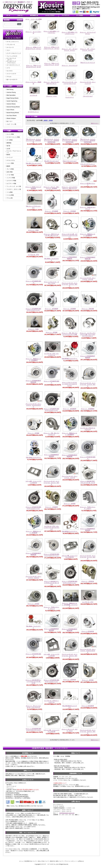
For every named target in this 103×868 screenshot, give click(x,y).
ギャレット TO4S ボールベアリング (88, 208)
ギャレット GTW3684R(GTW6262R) (88, 357)
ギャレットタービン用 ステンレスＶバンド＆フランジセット (70, 235)
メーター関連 (10, 175)
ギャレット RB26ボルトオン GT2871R (33, 532)
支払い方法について (43, 861)
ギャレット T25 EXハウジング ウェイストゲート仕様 (70, 334)
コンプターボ (33, 95)
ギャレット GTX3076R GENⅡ (33, 655)
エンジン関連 (10, 134)
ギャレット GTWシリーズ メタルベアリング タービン (52, 48)
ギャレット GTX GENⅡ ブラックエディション (70, 33)
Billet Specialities (11, 95)
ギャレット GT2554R (69, 211)
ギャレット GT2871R (88, 581)
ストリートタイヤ (11, 74)
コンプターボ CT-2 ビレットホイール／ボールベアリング (51, 528)
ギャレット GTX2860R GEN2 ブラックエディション (33, 309)
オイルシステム (11, 160)
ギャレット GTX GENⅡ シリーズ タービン (51, 32)
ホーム (27, 19)
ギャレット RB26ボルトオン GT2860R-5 (88, 235)
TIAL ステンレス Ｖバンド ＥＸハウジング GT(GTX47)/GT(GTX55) (88, 141)
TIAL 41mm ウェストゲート (33, 457)
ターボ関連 (9, 140)
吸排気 (8, 155)
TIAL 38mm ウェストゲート (51, 259)
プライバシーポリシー (70, 861)
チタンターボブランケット (88, 164)
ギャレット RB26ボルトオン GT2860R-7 (33, 360)
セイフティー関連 (11, 184)
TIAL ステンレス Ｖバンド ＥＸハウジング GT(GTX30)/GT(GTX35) (52, 141)
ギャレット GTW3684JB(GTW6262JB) (33, 381)
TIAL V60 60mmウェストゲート (69, 707)
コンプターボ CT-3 (88, 602)
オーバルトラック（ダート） (11, 59)
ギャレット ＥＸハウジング (70, 66)
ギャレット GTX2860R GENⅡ (33, 282)
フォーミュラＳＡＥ (12, 56)
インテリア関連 (11, 178)
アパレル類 (9, 198)
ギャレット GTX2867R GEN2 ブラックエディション (51, 410)
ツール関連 (9, 192)
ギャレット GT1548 (51, 332)
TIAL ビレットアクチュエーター (33, 207)
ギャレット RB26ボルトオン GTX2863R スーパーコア (69, 605)
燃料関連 (9, 143)
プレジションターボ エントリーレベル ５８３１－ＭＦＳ (70, 656)
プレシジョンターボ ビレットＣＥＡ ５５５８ (88, 279)
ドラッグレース (11, 45)
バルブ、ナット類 (11, 124)
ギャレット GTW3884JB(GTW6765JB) (70, 630)
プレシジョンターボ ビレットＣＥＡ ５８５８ (70, 477)
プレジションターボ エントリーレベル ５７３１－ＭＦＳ (88, 557)
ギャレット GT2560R (69, 309)
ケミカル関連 (10, 195)
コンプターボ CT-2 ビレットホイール (51, 354)
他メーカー (9, 121)
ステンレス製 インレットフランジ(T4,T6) (51, 731)
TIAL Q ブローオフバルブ (70, 161)
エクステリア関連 (11, 181)
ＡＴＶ (8, 68)
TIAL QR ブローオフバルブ (51, 161)
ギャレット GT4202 (33, 604)
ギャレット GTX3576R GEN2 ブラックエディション (51, 681)
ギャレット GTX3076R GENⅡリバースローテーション (34, 729)
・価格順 (45, 120)
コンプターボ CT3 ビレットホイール (51, 701)
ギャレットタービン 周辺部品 (33, 83)
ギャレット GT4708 (88, 680)
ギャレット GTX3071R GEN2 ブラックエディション (33, 508)
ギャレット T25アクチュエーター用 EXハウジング (51, 235)
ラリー (9, 50)
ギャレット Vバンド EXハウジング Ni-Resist (51, 188)
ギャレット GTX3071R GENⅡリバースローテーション (52, 555)
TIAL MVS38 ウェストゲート (70, 359)
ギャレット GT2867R (51, 507)
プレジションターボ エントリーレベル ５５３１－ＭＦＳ (51, 483)
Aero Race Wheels (11, 116)
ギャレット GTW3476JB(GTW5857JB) (88, 258)
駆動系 (8, 166)
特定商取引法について (30, 861)
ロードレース (10, 47)
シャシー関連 (10, 163)
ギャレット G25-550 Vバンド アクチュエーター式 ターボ (51, 583)
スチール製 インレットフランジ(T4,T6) (51, 655)
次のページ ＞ (95, 123)
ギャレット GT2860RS (88, 409)
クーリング (9, 157)
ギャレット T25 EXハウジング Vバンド (51, 434)
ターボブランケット (33, 112)
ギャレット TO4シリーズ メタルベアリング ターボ (52, 64)
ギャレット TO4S (33, 230)
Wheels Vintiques (11, 118)
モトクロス (9, 71)
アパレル (9, 77)
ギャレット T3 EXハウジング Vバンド (51, 608)
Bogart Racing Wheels (12, 98)
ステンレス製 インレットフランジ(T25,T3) (70, 556)
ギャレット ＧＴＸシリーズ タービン (88, 33)
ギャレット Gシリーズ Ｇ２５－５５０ (51, 283)
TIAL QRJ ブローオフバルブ (33, 163)
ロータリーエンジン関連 (13, 137)
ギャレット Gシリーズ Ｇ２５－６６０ (70, 730)
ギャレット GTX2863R (51, 309)
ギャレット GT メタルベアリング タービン (88, 50)
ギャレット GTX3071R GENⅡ (88, 458)
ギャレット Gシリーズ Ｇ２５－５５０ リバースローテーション (69, 384)
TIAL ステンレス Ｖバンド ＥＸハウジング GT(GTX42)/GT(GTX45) (70, 141)
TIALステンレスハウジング (88, 63)
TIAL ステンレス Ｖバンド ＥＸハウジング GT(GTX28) (34, 141)
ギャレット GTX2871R (88, 631)
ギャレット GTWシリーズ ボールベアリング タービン (34, 48)
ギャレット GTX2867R (69, 409)
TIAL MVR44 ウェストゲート (70, 531)
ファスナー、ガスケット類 (14, 189)
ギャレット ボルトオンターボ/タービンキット (51, 83)
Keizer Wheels (10, 110)
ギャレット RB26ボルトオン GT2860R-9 (69, 434)
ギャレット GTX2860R (51, 211)
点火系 (8, 149)
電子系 (8, 146)
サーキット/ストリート (13, 42)
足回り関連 (9, 172)
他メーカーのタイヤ (12, 79)
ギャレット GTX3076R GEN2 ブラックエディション (70, 582)
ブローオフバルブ (88, 96)
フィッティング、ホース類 (14, 186)
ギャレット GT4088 (33, 433)
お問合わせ (81, 861)
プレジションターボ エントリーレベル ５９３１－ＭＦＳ (88, 732)
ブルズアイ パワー (51, 96)
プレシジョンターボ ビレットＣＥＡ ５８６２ (33, 577)
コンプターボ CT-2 (33, 255)
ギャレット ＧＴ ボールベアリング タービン (70, 50)
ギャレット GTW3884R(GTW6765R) (51, 630)
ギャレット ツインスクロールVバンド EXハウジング (70, 188)
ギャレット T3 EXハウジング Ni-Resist (33, 188)
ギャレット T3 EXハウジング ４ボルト (88, 508)
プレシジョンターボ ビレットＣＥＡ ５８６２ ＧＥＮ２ (88, 651)
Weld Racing (10, 89)
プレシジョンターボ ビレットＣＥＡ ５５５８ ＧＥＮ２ (33, 405)
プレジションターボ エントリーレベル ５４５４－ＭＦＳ (88, 384)
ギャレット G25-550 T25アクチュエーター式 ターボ (88, 482)
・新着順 (50, 120)
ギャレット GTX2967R (88, 706)
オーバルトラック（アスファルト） (11, 62)
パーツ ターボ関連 (36, 19)
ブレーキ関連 (10, 169)
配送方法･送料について (56, 861)
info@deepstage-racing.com (67, 813)
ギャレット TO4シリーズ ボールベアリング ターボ (34, 66)
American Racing (11, 92)
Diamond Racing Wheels (13, 107)
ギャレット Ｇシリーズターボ (33, 33)
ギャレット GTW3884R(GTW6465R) (88, 529)
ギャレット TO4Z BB (88, 309)
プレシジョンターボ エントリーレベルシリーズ (70, 83)
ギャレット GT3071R (69, 680)
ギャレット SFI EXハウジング (88, 184)
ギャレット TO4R (33, 329)
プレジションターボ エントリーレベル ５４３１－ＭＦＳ (70, 284)
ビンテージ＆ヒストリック (14, 53)
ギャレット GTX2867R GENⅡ (51, 382)
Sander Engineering (12, 101)
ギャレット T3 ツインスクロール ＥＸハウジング (33, 707)
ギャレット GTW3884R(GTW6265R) (51, 455)
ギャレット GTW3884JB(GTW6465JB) (33, 554)
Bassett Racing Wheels (13, 113)
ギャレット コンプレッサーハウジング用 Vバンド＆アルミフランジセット (88, 334)
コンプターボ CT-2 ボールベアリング (88, 429)
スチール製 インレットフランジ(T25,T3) (33, 482)
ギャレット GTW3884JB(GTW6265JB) (70, 456)
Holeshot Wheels (11, 104)
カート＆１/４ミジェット (13, 65)
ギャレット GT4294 (70, 504)
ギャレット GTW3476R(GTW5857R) (70, 258)
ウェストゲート (70, 97)
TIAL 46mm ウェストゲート (33, 627)
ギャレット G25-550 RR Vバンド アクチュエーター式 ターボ (33, 682)
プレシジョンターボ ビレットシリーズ (88, 83)
